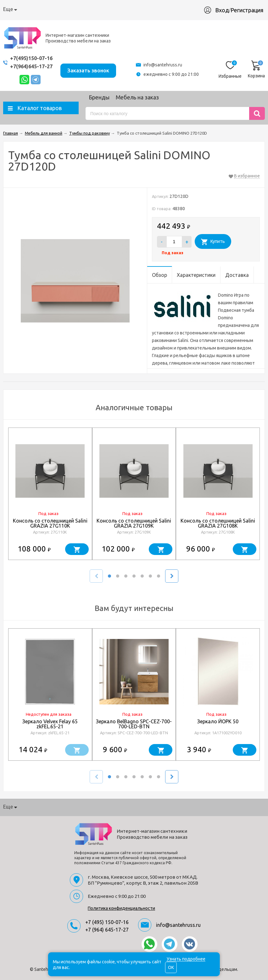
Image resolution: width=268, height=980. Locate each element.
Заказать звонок (94, 69)
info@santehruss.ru (167, 65)
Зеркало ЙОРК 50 (218, 721)
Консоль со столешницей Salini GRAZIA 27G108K (218, 523)
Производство (146, 9)
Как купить (51, 9)
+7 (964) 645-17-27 (107, 930)
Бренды (99, 97)
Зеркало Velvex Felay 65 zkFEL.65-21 (50, 724)
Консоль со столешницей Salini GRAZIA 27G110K (50, 523)
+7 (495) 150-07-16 (107, 922)
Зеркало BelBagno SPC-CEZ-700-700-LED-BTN (134, 724)
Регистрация (247, 10)
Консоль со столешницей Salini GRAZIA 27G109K (134, 523)
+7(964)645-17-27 (33, 66)
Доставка (82, 9)
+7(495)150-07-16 (33, 58)
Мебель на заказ (137, 97)
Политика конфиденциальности (121, 908)
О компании (17, 9)
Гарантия (111, 9)
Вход (222, 10)
